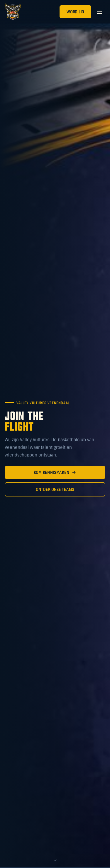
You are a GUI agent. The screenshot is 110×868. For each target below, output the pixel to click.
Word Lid (75, 12)
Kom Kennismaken (55, 473)
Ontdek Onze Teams (55, 490)
